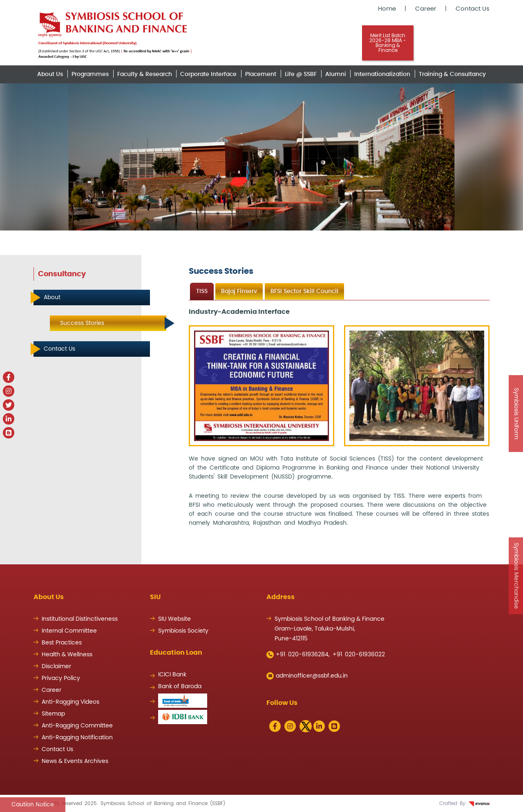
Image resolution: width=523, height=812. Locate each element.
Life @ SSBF (301, 74)
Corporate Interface (208, 74)
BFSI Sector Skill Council (304, 291)
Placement (261, 74)
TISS (202, 291)
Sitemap (53, 714)
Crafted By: (464, 803)
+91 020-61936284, (298, 655)
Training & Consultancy (452, 74)
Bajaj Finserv (239, 291)
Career (426, 9)
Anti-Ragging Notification (77, 738)
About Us (50, 74)
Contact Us (473, 9)
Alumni (336, 74)
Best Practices (62, 643)
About (52, 298)
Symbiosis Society (183, 631)
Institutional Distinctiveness (80, 619)
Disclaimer (56, 667)
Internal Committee (69, 631)
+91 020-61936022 (359, 655)
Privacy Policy (61, 678)
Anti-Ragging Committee (77, 726)
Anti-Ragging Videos (70, 702)
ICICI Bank (172, 675)
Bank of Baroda (180, 687)
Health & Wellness (67, 655)
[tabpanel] (339, 417)
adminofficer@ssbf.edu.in (307, 676)
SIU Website (174, 619)
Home (387, 9)
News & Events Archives (75, 761)
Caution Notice (33, 805)
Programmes (90, 74)
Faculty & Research (145, 74)
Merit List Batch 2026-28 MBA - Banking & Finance (388, 43)
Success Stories (82, 323)
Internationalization (382, 74)
